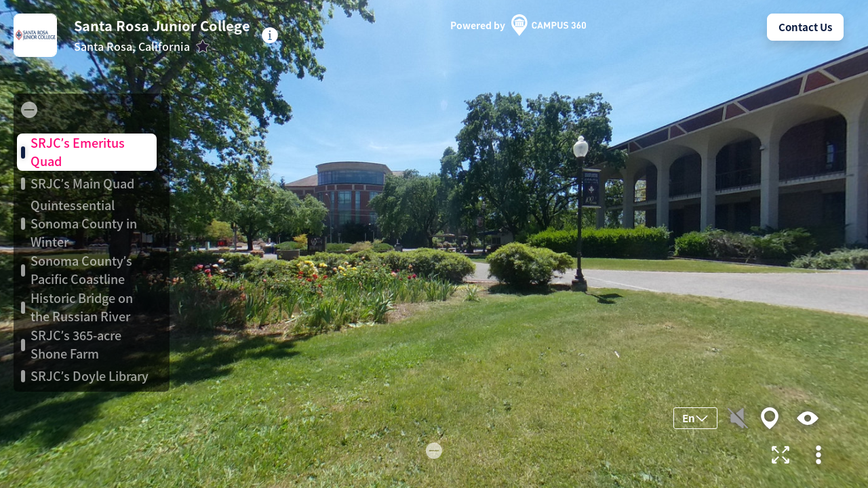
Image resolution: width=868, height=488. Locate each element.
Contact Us (805, 27)
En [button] (695, 418)
